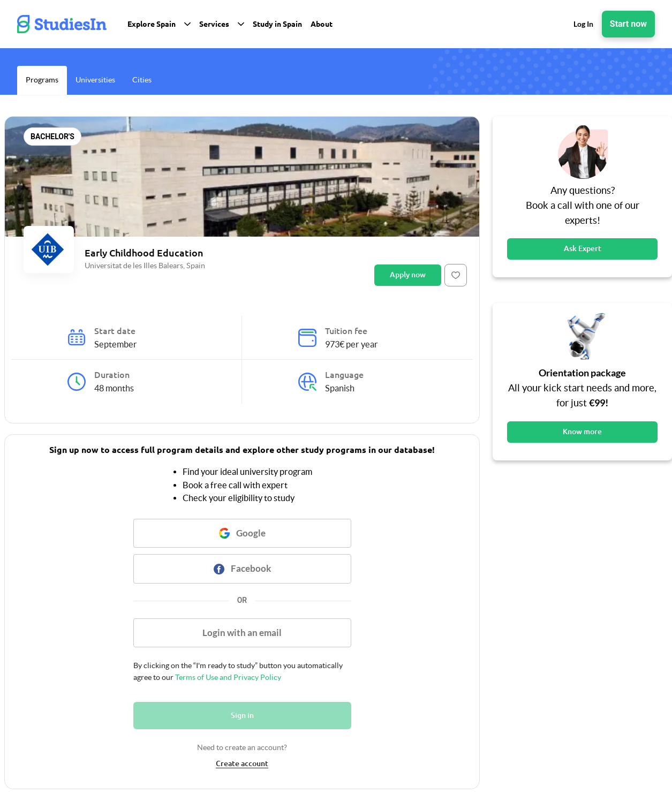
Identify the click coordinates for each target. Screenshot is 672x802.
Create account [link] (242, 763)
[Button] (456, 275)
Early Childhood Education (144, 253)
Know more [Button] (582, 432)
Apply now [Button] (408, 275)
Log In (583, 24)
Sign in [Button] (242, 715)
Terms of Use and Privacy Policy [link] (227, 677)
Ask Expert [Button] (583, 248)
